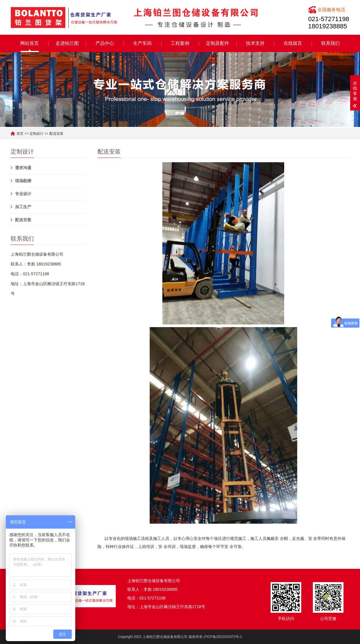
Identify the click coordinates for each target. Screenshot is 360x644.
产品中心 (105, 43)
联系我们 (330, 43)
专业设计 (23, 194)
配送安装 (56, 134)
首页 (20, 134)
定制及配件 (218, 43)
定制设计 (36, 134)
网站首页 (30, 43)
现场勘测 (23, 181)
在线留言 (293, 43)
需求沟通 (23, 168)
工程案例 (180, 43)
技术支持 (255, 43)
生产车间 (142, 43)
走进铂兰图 (67, 43)
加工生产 (23, 207)
